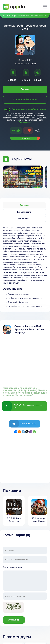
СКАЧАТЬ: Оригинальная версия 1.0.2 (28, 406)
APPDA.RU (7, 16)
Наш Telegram (29, 424)
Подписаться (25, 122)
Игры (14, 16)
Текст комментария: (25, 579)
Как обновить (24, 219)
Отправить (14, 620)
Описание (24, 205)
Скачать (25, 89)
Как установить (24, 212)
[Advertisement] (25, 362)
